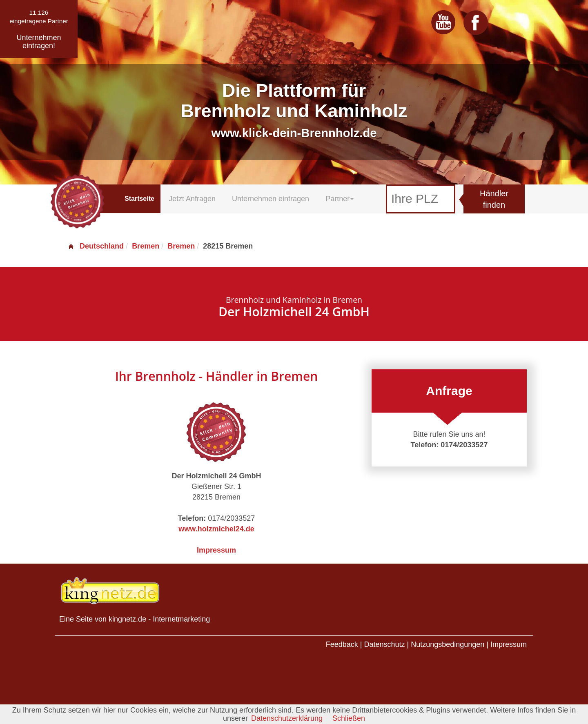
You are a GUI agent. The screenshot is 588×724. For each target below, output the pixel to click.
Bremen (146, 246)
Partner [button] (340, 199)
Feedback (342, 644)
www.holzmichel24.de (216, 529)
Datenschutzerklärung (287, 718)
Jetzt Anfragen (192, 199)
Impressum (216, 550)
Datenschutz (384, 644)
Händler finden (494, 199)
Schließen (349, 718)
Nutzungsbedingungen (448, 644)
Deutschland (96, 246)
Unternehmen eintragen (271, 199)
